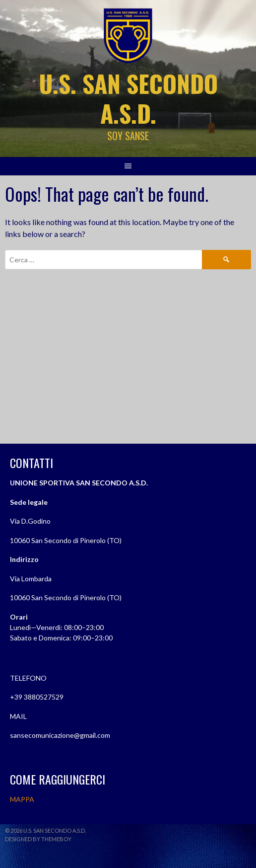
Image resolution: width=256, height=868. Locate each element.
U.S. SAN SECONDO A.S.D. (128, 98)
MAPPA (22, 799)
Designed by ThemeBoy (38, 839)
